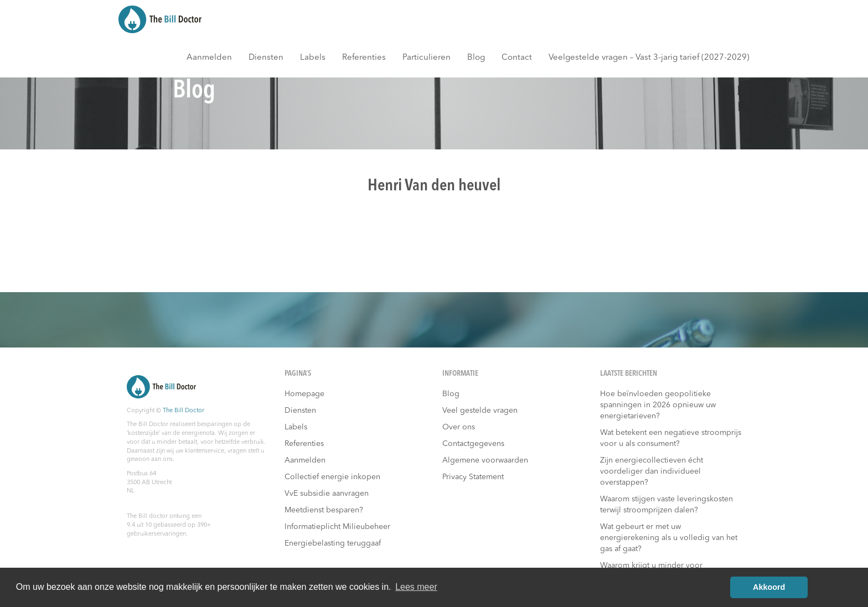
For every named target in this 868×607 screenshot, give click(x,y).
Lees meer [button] (416, 587)
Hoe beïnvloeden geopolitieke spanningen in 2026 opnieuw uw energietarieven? (658, 405)
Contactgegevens (473, 444)
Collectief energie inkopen (332, 477)
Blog (476, 58)
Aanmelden (209, 58)
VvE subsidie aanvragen (327, 494)
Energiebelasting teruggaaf (333, 543)
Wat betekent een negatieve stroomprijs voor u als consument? (671, 438)
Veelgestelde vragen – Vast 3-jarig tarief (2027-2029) (649, 58)
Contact (517, 58)
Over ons (459, 427)
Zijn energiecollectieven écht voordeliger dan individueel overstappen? (652, 471)
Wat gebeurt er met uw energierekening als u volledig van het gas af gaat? (669, 538)
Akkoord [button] (769, 587)
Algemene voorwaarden (485, 460)
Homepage (304, 394)
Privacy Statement (473, 477)
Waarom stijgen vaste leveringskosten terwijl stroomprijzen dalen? (666, 505)
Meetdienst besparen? (324, 510)
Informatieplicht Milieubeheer (337, 527)
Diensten (266, 58)
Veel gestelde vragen (480, 411)
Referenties (364, 58)
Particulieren (427, 58)
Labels (313, 58)
